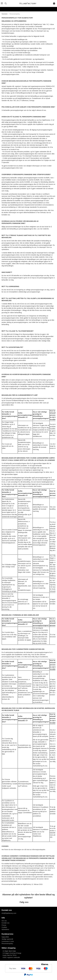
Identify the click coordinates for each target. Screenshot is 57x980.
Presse (4, 925)
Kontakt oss (5, 923)
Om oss (4, 921)
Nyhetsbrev (5, 929)
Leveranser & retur (8, 941)
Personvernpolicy (7, 943)
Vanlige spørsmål (7, 939)
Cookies (4, 927)
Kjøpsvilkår (5, 937)
